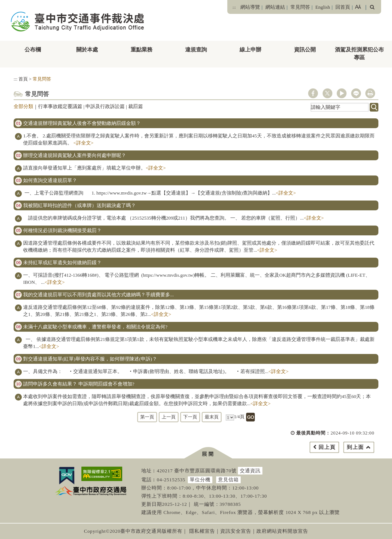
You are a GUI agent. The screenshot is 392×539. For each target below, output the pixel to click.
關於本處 (87, 50)
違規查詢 (196, 50)
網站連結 (275, 7)
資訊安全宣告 (236, 531)
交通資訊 (250, 471)
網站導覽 (250, 7)
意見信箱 (228, 480)
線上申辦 (250, 50)
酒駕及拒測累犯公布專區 (359, 53)
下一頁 (190, 417)
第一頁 (147, 417)
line (356, 93)
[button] (208, 453)
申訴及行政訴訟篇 (105, 106)
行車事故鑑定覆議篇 (60, 106)
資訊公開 (305, 50)
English (323, 7)
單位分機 (200, 480)
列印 (370, 93)
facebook (313, 93)
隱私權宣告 (202, 531)
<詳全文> (84, 143)
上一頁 (169, 417)
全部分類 (23, 106)
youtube (342, 93)
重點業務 (142, 50)
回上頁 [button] (327, 447)
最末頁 (212, 417)
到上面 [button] (355, 447)
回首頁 (343, 7)
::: (234, 7)
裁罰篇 (136, 106)
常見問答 (300, 7)
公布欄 (33, 50)
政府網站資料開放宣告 (282, 531)
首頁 (23, 79)
